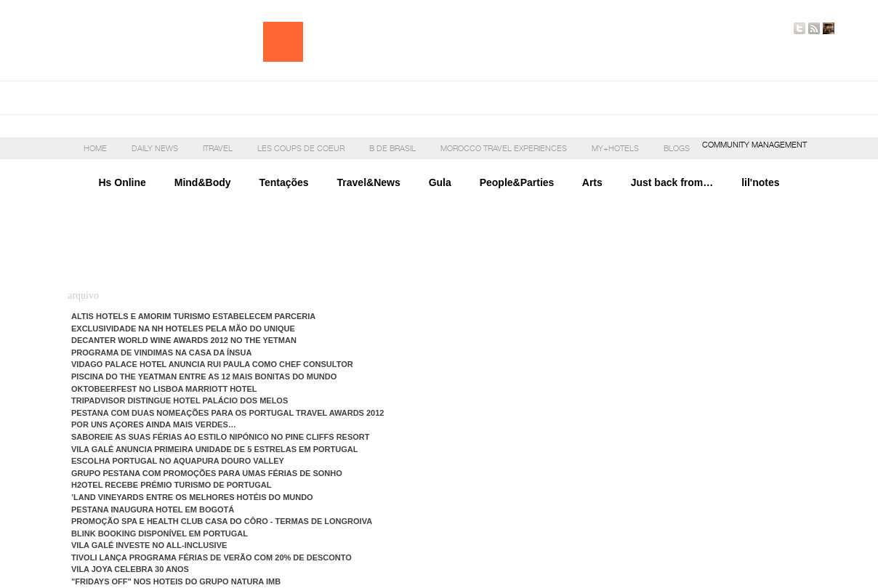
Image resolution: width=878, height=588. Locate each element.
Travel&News (369, 182)
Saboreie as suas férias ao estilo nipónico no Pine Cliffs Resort (221, 437)
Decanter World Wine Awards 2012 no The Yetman (184, 340)
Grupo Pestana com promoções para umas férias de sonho (207, 473)
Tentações (283, 182)
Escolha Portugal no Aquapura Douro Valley (178, 461)
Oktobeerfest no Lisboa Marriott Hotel (164, 389)
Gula (440, 182)
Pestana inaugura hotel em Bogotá (153, 510)
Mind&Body (203, 182)
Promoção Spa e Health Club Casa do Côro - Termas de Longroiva (222, 521)
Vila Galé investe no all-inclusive (149, 545)
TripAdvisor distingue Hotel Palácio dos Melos (180, 400)
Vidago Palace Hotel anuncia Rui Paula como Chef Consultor (212, 364)
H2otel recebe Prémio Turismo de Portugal (171, 485)
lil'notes (746, 182)
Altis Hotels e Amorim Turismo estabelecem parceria (193, 316)
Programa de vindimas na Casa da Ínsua (161, 353)
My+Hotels (615, 148)
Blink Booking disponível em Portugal (160, 533)
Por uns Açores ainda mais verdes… (154, 424)
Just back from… (672, 182)
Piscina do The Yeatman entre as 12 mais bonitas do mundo (204, 376)
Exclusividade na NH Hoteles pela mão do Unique (183, 329)
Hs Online (122, 182)
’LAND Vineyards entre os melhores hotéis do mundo (192, 497)
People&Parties (517, 182)
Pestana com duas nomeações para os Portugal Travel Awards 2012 (227, 413)
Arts (607, 182)
